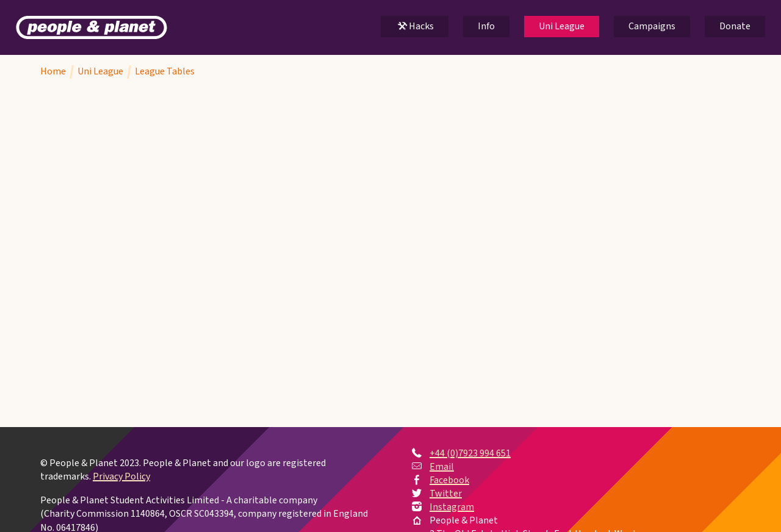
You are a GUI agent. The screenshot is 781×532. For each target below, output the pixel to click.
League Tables (165, 71)
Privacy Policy (121, 477)
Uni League (562, 26)
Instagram (452, 507)
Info (486, 26)
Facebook (449, 480)
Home (53, 71)
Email (442, 467)
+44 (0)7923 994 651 (470, 453)
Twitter (446, 494)
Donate (735, 26)
